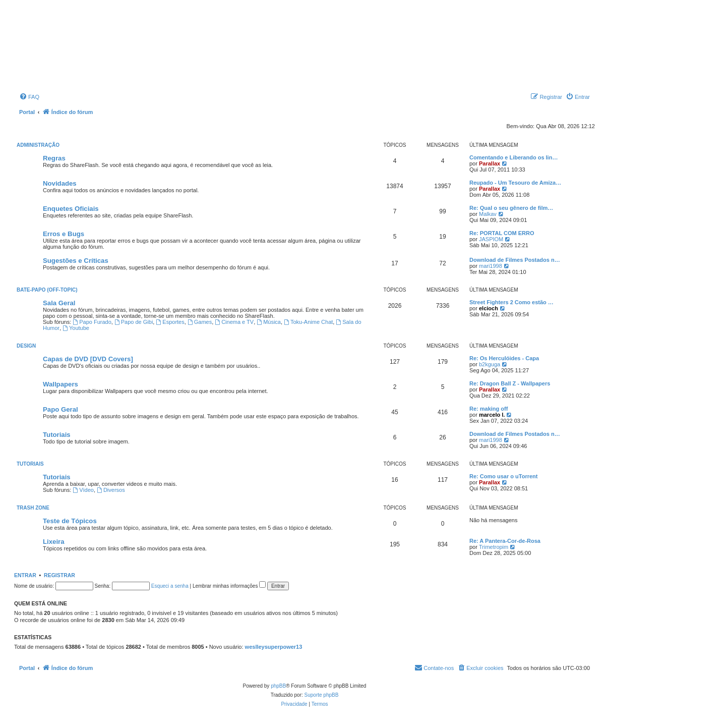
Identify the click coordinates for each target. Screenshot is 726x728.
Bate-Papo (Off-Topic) (47, 290)
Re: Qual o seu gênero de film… (511, 208)
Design (26, 346)
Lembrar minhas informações (229, 586)
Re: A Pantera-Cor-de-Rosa (505, 541)
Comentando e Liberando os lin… (513, 157)
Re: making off (489, 409)
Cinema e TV (234, 322)
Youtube (76, 328)
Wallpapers (60, 384)
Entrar (25, 575)
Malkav (488, 214)
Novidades (60, 183)
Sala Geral (59, 303)
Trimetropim (494, 547)
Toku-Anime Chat (308, 322)
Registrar (59, 575)
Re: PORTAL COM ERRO (502, 233)
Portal (27, 112)
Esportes (170, 322)
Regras (54, 158)
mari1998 (491, 266)
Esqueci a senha (170, 586)
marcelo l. (492, 415)
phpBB (278, 686)
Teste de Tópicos (70, 521)
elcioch (489, 308)
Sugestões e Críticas (76, 261)
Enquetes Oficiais (71, 209)
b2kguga (490, 364)
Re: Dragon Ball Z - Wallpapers (510, 383)
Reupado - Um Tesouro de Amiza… (515, 183)
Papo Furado (92, 322)
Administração (38, 145)
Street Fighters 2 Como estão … (511, 302)
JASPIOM (491, 239)
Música (269, 322)
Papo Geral (60, 409)
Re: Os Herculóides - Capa (504, 358)
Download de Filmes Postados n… (515, 260)
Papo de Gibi (134, 322)
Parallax (490, 163)
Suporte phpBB (322, 695)
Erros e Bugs (64, 234)
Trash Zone (33, 508)
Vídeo (83, 490)
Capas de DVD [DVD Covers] (88, 359)
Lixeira (54, 542)
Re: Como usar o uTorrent (503, 476)
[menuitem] (29, 97)
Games (200, 322)
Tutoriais (57, 435)
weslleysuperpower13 (274, 647)
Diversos (111, 490)
